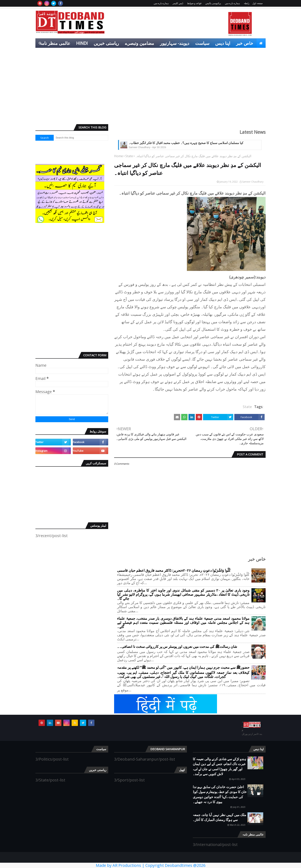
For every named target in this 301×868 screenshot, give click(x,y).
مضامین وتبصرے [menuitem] (139, 43)
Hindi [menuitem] (82, 43)
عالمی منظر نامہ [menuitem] (55, 43)
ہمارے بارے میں (232, 3)
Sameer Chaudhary (253, 182)
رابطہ (247, 3)
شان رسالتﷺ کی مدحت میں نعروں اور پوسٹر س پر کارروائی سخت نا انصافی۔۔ (177, 647)
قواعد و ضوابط (194, 3)
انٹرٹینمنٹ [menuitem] (239, 53)
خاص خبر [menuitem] (245, 43)
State (129, 156)
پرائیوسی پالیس (213, 3)
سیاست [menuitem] (202, 43)
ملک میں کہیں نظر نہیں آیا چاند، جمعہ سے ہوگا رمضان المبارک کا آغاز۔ (219, 817)
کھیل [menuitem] (258, 53)
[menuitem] (261, 43)
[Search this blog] (81, 138)
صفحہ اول (258, 3)
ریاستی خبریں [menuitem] (106, 43)
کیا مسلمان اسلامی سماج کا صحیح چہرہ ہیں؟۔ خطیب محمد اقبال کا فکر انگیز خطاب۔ (186, 143)
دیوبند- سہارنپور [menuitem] (175, 43)
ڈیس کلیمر (178, 3)
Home (119, 156)
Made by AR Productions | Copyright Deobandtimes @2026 (151, 865)
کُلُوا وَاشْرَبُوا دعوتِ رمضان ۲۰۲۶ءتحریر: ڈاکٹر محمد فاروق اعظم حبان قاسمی (174, 571)
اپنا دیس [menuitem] (223, 43)
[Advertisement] (150, 91)
